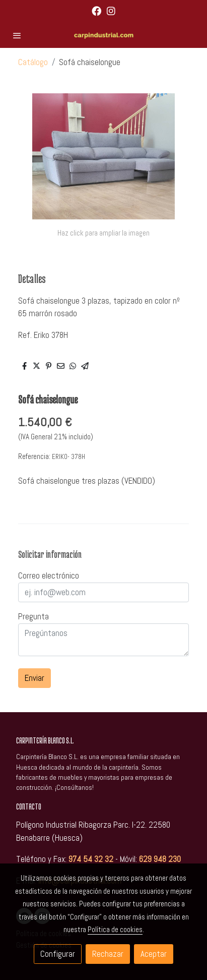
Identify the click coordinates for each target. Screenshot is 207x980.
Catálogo (33, 62)
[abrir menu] (17, 35)
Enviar (34, 678)
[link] (104, 35)
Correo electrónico (49, 575)
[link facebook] (96, 10)
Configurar (58, 954)
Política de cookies (115, 929)
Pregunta (33, 616)
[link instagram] (111, 10)
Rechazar (108, 954)
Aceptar (154, 954)
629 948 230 (160, 859)
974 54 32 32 (91, 859)
